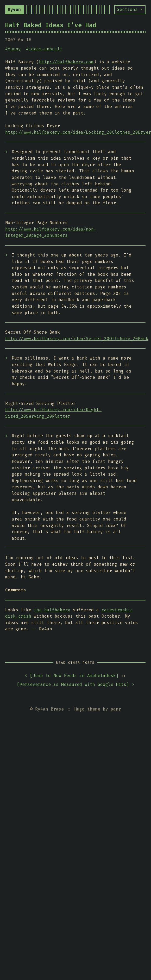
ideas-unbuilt (46, 49)
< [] (72, 676)
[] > (75, 685)
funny (14, 49)
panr (116, 709)
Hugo (79, 709)
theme (94, 709)
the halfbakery (52, 610)
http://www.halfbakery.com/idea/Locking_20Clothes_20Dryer (78, 132)
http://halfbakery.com (66, 62)
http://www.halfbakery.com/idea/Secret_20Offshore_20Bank (77, 339)
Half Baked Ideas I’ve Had (51, 25)
